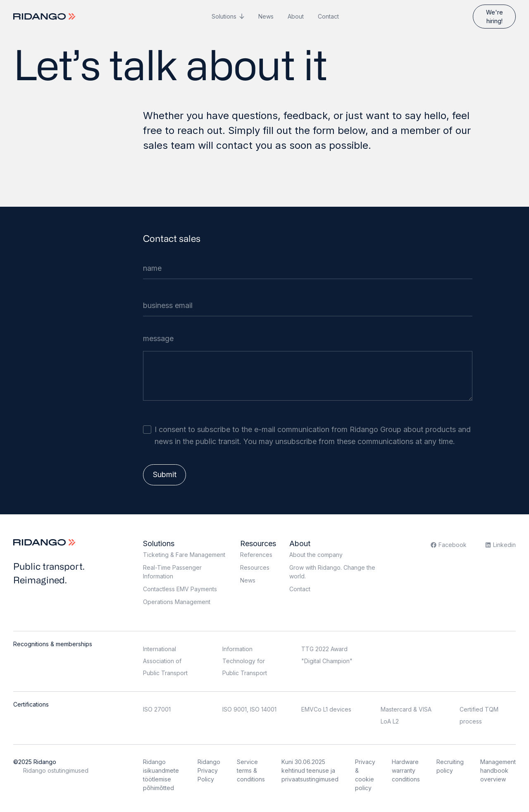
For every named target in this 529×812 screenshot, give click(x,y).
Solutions (224, 16)
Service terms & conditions (251, 770)
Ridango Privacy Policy (209, 770)
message (158, 338)
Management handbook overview (498, 770)
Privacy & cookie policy (365, 775)
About (296, 16)
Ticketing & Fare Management (184, 555)
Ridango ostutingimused (56, 770)
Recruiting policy (450, 766)
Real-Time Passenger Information (172, 572)
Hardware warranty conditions (406, 770)
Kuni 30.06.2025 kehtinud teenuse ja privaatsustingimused (310, 770)
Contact (328, 16)
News (266, 16)
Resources (258, 543)
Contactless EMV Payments (180, 589)
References (256, 555)
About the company (316, 555)
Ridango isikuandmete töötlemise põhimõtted (161, 775)
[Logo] (45, 17)
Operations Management (177, 602)
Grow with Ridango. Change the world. (332, 572)
